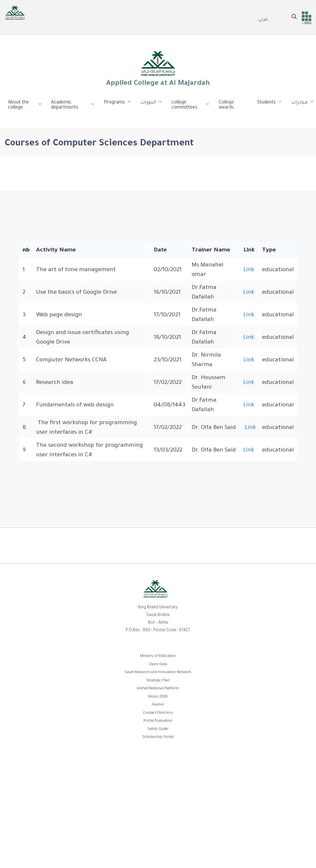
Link (249, 270)
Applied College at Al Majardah (158, 69)
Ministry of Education (158, 656)
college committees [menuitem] (187, 108)
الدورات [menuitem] (148, 105)
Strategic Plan (158, 681)
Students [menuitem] (267, 105)
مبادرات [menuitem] (300, 105)
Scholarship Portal (158, 737)
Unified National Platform (158, 689)
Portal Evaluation (158, 721)
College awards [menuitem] (226, 105)
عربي (263, 20)
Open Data (158, 665)
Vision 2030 (158, 697)
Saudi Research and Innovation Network (158, 673)
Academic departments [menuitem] (70, 108)
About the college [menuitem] (22, 108)
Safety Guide (158, 729)
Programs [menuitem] (115, 105)
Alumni (158, 705)
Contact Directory (158, 713)
